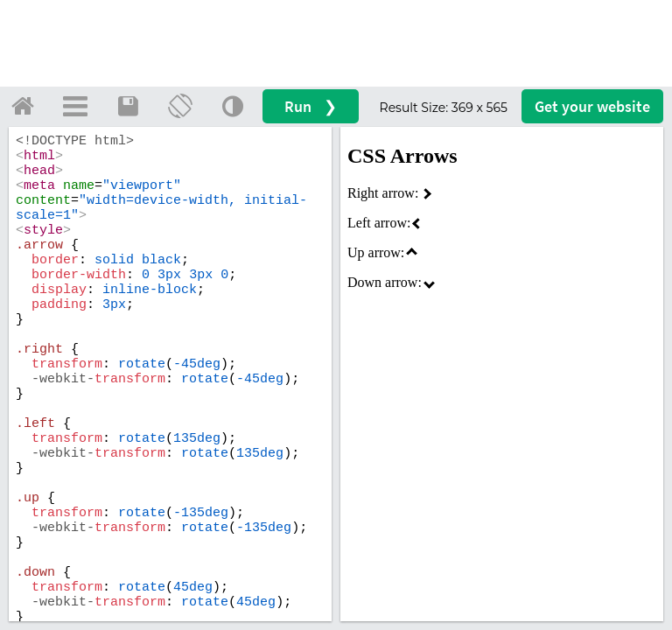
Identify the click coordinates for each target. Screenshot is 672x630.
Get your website (592, 106)
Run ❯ (311, 106)
